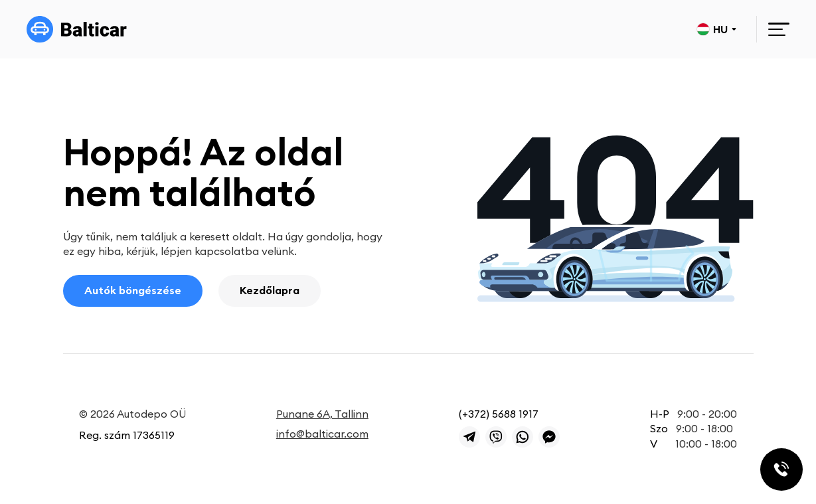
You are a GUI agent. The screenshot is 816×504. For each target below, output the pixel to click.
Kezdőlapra (270, 290)
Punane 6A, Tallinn (322, 414)
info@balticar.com (322, 434)
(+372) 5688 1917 (499, 414)
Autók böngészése (133, 290)
